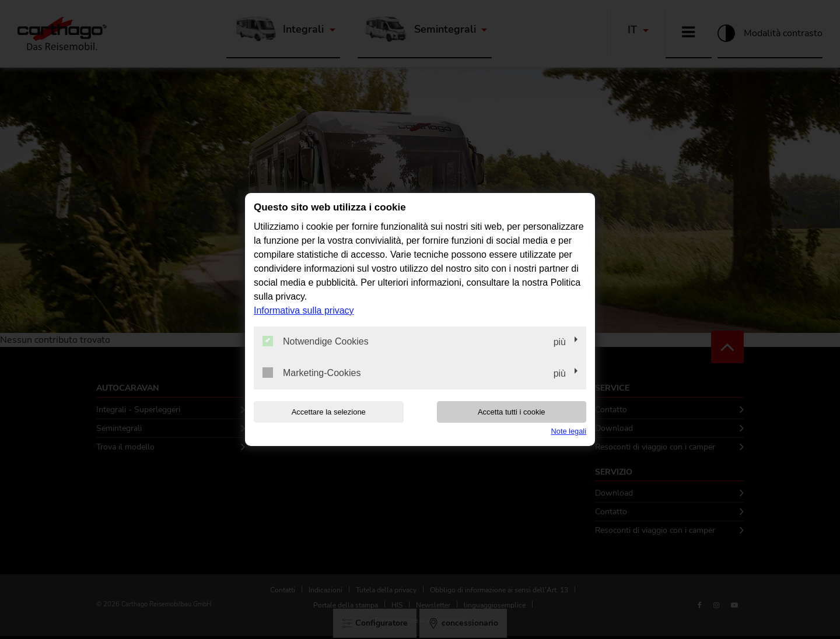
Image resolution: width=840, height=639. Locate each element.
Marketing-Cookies (311, 373)
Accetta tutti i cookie (512, 412)
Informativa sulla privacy (304, 310)
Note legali (569, 431)
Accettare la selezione (329, 412)
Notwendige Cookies (316, 341)
